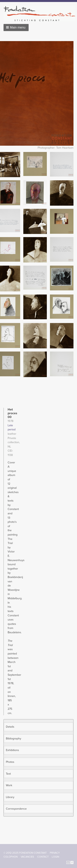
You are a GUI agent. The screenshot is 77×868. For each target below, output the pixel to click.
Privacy (55, 853)
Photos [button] (10, 762)
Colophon (11, 857)
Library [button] (10, 797)
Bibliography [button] (14, 739)
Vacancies (27, 857)
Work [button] (9, 785)
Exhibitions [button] (12, 750)
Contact (43, 857)
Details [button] (10, 727)
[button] (16, 28)
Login (55, 857)
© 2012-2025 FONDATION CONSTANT (25, 853)
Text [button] (8, 774)
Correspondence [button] (16, 809)
